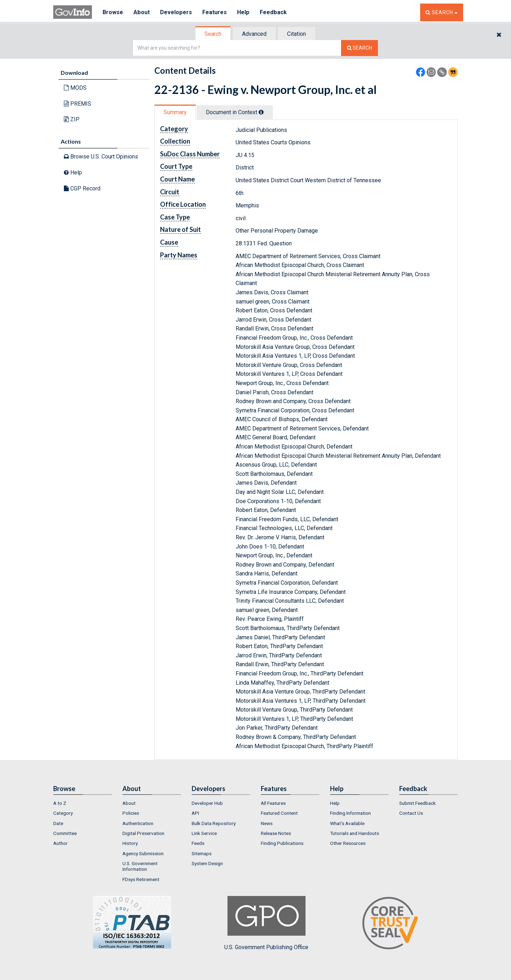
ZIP (72, 119)
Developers (176, 12)
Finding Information (350, 813)
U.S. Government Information (140, 866)
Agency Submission (143, 853)
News (267, 823)
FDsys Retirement (141, 879)
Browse (113, 12)
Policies (131, 813)
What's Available (347, 823)
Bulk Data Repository (214, 823)
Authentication (138, 823)
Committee (65, 833)
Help (244, 12)
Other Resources (348, 843)
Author (61, 843)
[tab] (213, 34)
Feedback (274, 12)
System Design (207, 863)
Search (213, 34)
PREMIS (78, 104)
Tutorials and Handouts (355, 833)
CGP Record (82, 188)
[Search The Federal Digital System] (359, 48)
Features (215, 12)
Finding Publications (282, 843)
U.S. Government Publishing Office (266, 923)
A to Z (60, 803)
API (195, 813)
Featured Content (279, 813)
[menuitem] (83, 803)
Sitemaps (202, 853)
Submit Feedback (417, 803)
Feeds (198, 843)
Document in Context (235, 112)
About (142, 12)
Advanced (254, 34)
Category (63, 813)
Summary (175, 112)
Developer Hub (207, 803)
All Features (273, 803)
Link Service (204, 833)
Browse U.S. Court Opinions (101, 157)
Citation (296, 34)
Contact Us (411, 813)
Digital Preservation (143, 833)
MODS (75, 88)
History (130, 843)
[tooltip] (261, 112)
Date (58, 823)
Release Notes (276, 833)
